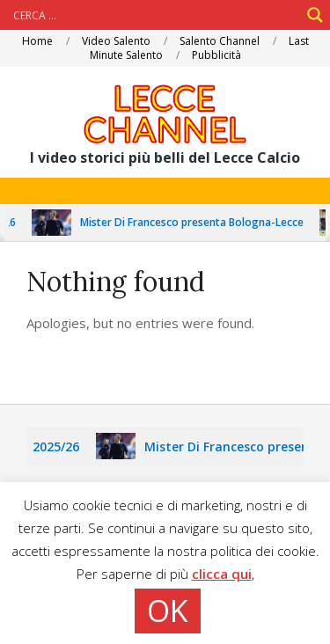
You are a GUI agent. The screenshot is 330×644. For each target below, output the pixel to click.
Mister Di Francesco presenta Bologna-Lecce (202, 222)
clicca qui (222, 574)
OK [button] (168, 611)
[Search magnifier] (315, 15)
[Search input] (154, 15)
